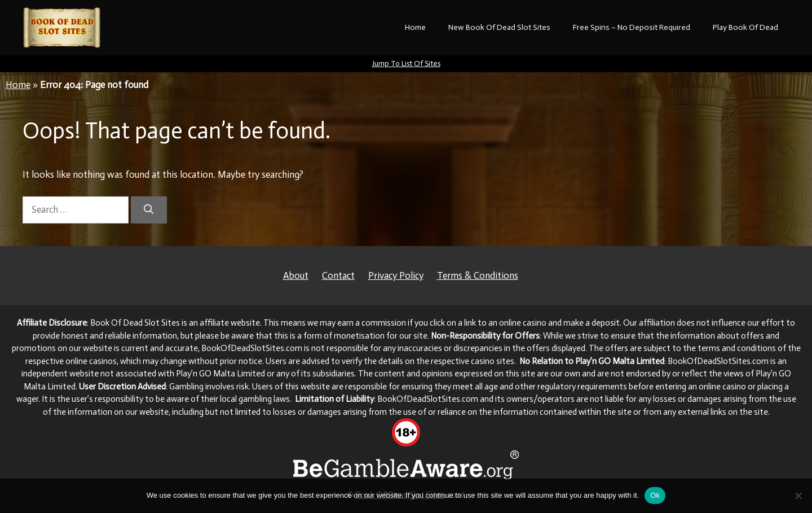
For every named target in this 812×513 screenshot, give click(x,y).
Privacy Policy (396, 275)
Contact (338, 275)
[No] (798, 496)
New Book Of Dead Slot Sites (499, 27)
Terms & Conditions (478, 275)
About (296, 275)
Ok (655, 495)
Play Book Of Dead (745, 27)
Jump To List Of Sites (406, 63)
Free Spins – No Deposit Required (632, 27)
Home (415, 27)
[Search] (149, 210)
